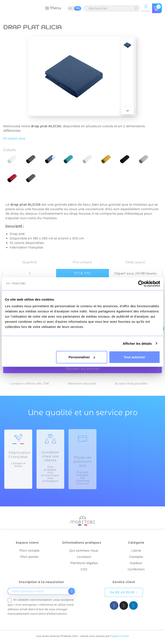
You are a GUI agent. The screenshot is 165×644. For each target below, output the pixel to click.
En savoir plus (14, 138)
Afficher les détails (137, 343)
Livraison (84, 557)
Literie (136, 551)
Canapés (136, 557)
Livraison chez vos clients (50, 456)
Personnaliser (82, 357)
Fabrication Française (19, 455)
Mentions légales (84, 563)
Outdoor (136, 563)
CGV (84, 569)
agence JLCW (120, 636)
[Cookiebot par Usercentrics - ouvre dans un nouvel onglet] (141, 284)
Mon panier (29, 557)
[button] (124, 592)
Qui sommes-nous (84, 551)
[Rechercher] (112, 8)
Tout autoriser (134, 357)
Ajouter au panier (83, 369)
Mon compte (29, 551)
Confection (136, 569)
